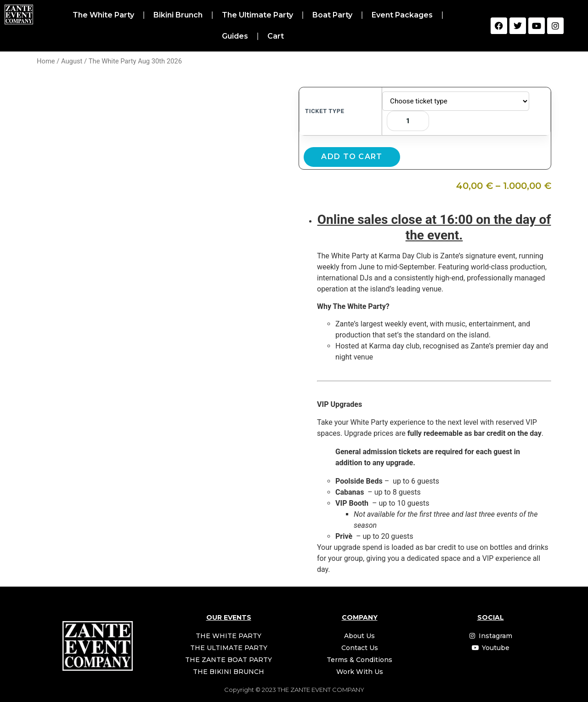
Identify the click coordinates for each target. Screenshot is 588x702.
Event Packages (402, 15)
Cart (276, 36)
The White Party (103, 15)
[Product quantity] (408, 121)
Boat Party (332, 15)
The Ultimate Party (257, 15)
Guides (235, 36)
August (72, 61)
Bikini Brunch (178, 15)
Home (46, 61)
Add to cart (352, 157)
